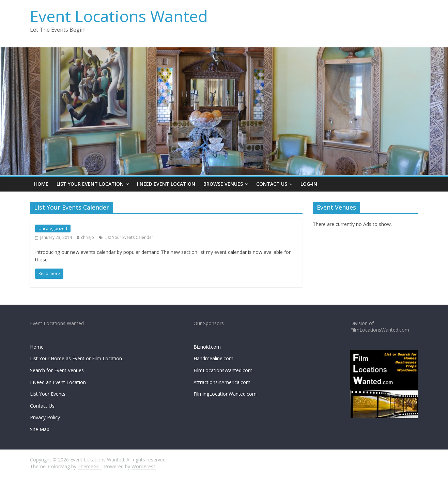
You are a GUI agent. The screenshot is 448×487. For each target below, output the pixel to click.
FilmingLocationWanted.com (225, 394)
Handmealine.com (213, 358)
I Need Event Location (166, 184)
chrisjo (88, 237)
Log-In (309, 184)
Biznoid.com (207, 347)
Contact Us (272, 184)
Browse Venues (223, 184)
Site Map (40, 429)
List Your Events (48, 394)
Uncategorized (53, 229)
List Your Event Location (90, 184)
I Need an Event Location (58, 382)
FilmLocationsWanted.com (223, 370)
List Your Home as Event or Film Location (76, 358)
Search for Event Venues (57, 370)
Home (41, 184)
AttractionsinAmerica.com (222, 382)
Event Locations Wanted (119, 16)
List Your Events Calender (129, 237)
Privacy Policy (45, 417)
